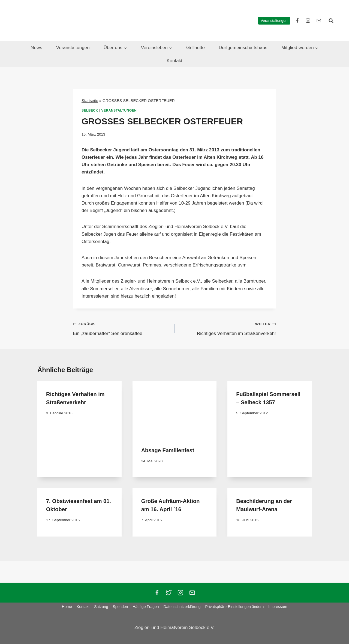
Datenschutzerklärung (182, 607)
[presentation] (175, 409)
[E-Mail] (319, 20)
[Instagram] (180, 593)
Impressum (278, 607)
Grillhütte (195, 48)
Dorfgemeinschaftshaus (243, 48)
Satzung (101, 607)
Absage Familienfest (168, 450)
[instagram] (308, 20)
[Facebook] (157, 593)
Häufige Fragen (146, 607)
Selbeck (90, 110)
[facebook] (297, 20)
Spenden (120, 607)
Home (67, 607)
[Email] (192, 593)
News (36, 48)
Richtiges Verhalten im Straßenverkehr (228, 328)
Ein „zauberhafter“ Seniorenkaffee (121, 328)
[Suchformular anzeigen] (331, 20)
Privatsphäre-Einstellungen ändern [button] (234, 607)
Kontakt (174, 61)
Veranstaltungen (274, 21)
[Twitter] (169, 593)
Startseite (90, 101)
